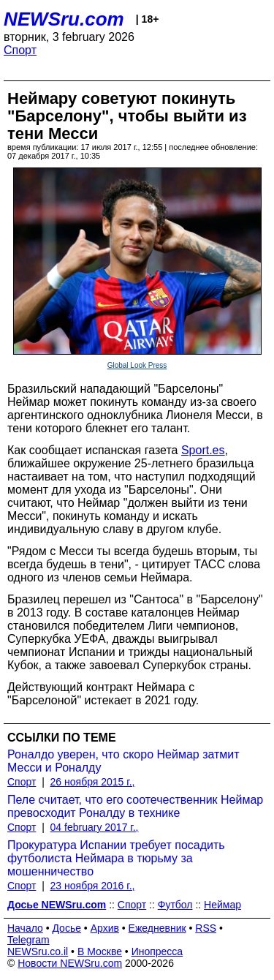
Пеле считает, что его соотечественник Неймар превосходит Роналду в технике (135, 806)
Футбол (175, 905)
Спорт (20, 50)
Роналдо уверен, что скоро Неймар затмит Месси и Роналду (123, 761)
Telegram (28, 940)
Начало (25, 928)
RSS (206, 928)
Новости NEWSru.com (70, 963)
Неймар (222, 905)
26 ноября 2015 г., (93, 782)
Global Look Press (137, 365)
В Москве (100, 951)
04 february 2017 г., (95, 827)
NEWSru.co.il (38, 951)
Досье (66, 928)
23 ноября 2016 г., (93, 886)
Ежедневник (157, 928)
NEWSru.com (64, 19)
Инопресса (157, 951)
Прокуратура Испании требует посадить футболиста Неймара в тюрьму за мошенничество (116, 858)
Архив (105, 928)
